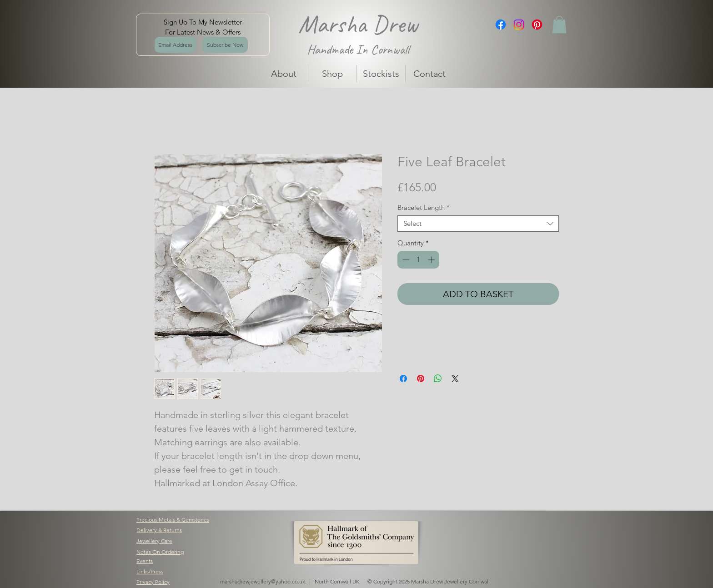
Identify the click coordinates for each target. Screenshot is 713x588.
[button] (559, 25)
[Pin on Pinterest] (421, 379)
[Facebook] (501, 25)
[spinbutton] (419, 260)
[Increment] (432, 260)
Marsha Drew (358, 24)
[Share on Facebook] (403, 379)
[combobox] (478, 224)
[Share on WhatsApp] (438, 379)
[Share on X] (455, 379)
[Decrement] (405, 260)
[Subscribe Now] (225, 45)
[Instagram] (519, 25)
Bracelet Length (424, 208)
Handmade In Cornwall (358, 49)
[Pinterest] (537, 25)
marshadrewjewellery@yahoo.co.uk (263, 581)
